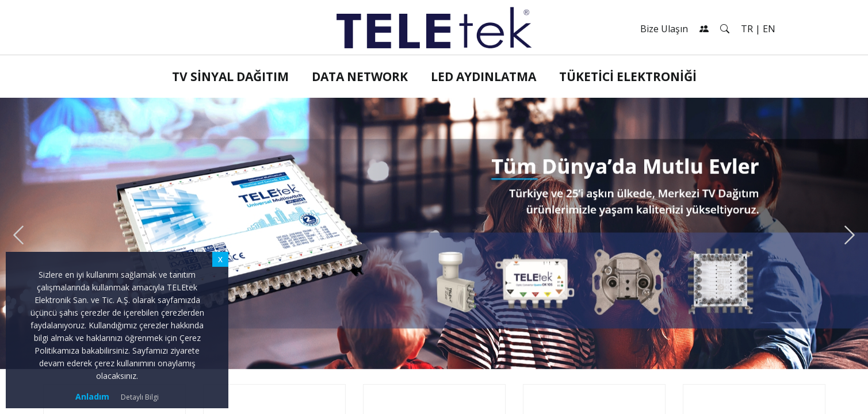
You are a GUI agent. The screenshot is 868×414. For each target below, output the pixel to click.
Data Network (360, 76)
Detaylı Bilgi (140, 397)
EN (769, 29)
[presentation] (18, 235)
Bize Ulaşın (664, 29)
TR (747, 29)
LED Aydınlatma (483, 76)
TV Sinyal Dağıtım (230, 76)
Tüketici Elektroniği (628, 76)
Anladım (92, 396)
